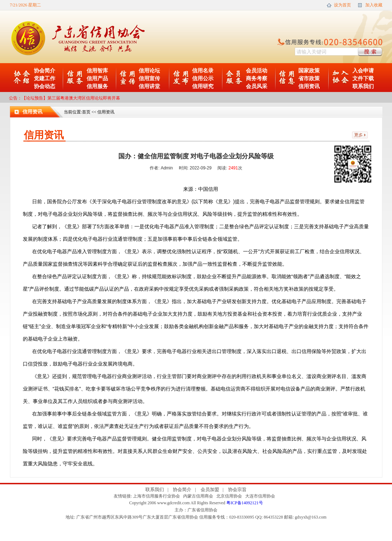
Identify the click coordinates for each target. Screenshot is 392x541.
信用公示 (203, 78)
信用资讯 (309, 86)
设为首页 (342, 5)
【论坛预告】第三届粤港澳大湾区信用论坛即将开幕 (71, 98)
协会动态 (45, 86)
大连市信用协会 (260, 496)
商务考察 (257, 78)
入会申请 (363, 71)
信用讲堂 (149, 86)
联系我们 (363, 86)
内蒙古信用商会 (198, 496)
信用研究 (203, 86)
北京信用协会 (229, 496)
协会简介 (45, 71)
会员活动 (257, 71)
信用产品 (97, 78)
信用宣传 (149, 78)
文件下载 (363, 78)
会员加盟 (210, 489)
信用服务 (97, 86)
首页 (86, 112)
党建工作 (45, 78)
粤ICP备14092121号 (245, 503)
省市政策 (309, 78)
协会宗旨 (237, 489)
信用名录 (203, 71)
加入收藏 (374, 5)
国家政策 (309, 71)
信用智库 (97, 71)
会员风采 (257, 86)
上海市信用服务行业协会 (156, 496)
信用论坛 (149, 71)
